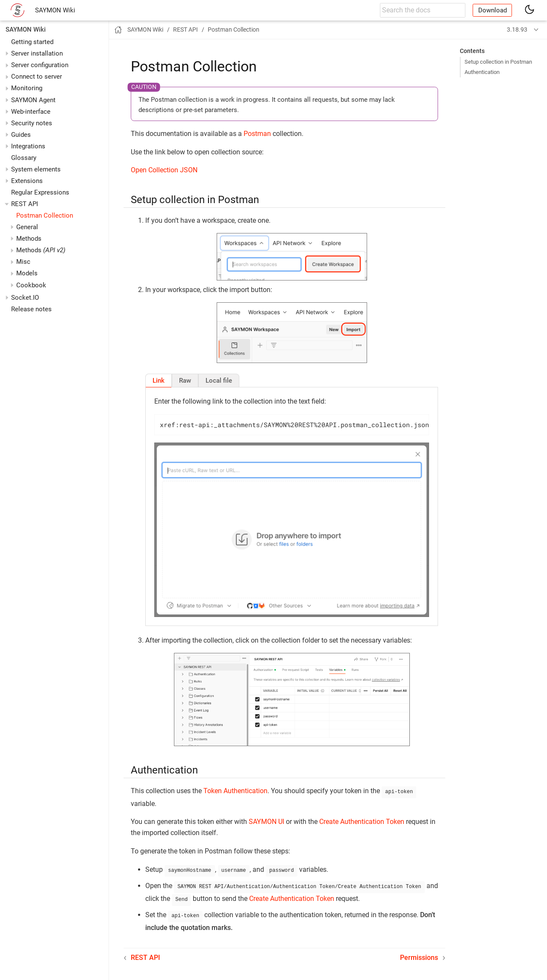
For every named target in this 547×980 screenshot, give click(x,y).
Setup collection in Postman (498, 62)
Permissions (419, 953)
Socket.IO (25, 298)
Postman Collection (45, 215)
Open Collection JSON (164, 170)
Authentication (482, 72)
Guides (21, 135)
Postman (257, 134)
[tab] (159, 381)
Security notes (32, 123)
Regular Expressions (40, 192)
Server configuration (40, 65)
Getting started (32, 42)
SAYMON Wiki (55, 10)
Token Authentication (235, 791)
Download (493, 10)
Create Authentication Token (362, 821)
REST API (25, 204)
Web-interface (31, 112)
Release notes (31, 309)
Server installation (37, 53)
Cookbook (31, 285)
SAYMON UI (266, 821)
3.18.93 (517, 30)
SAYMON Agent (33, 100)
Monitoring (27, 88)
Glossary (24, 158)
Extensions (27, 181)
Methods (41, 250)
